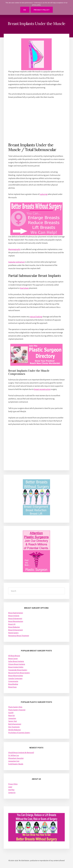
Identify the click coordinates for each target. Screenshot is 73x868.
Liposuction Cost (14, 761)
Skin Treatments (14, 727)
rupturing (43, 194)
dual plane (24, 288)
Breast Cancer (13, 659)
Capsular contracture (16, 262)
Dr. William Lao (14, 755)
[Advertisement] (36, 120)
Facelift (11, 713)
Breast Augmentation (16, 613)
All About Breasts (14, 656)
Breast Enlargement (15, 619)
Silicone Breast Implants (17, 664)
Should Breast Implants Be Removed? (21, 753)
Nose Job (11, 716)
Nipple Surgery (13, 633)
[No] (70, 7)
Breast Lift (12, 624)
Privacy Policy (13, 784)
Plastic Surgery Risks (15, 707)
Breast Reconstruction (16, 621)
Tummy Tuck (13, 721)
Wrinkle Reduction (15, 730)
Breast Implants (14, 616)
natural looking (36, 317)
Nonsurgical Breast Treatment (19, 636)
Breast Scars (12, 687)
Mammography (14, 249)
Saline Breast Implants (16, 661)
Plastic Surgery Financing (17, 710)
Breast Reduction (14, 627)
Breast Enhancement (16, 630)
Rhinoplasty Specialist (16, 758)
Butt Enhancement (15, 724)
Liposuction (12, 718)
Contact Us (12, 793)
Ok (25, 10)
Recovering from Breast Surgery (19, 673)
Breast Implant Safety (16, 667)
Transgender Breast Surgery (18, 670)
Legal (10, 787)
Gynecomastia (13, 681)
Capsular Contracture (15, 679)
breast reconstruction (42, 389)
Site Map (11, 790)
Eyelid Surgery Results (16, 764)
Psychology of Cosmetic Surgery (19, 733)
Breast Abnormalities (16, 676)
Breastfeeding (13, 684)
